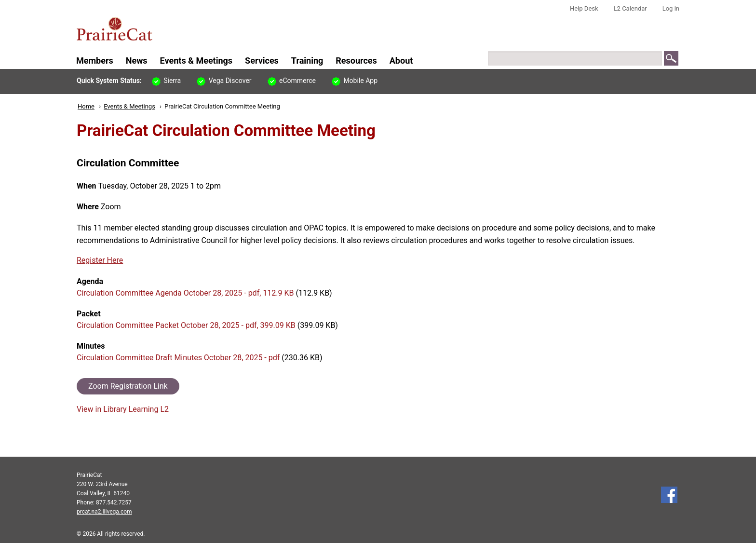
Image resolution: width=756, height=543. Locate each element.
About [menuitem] (401, 61)
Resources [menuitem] (356, 61)
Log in (671, 8)
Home (86, 106)
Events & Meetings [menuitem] (196, 61)
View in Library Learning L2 (123, 409)
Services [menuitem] (262, 61)
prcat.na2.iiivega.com (104, 512)
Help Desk (584, 8)
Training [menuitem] (307, 61)
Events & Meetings (129, 106)
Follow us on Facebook (669, 495)
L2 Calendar (630, 8)
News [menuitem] (137, 61)
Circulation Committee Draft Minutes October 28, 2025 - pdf (178, 358)
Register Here (100, 260)
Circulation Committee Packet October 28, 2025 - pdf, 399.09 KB (186, 325)
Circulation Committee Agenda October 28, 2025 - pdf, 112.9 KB (185, 293)
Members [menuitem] (95, 61)
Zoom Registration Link (128, 386)
